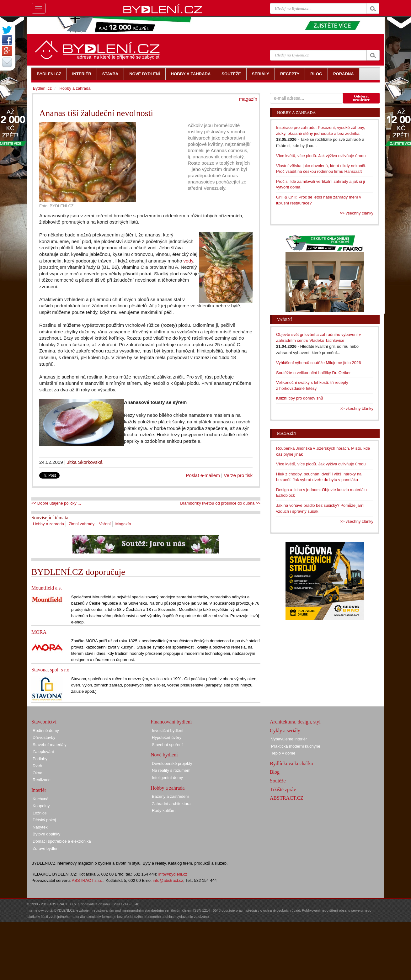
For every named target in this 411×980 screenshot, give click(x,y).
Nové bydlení (164, 755)
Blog (275, 772)
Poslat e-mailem (203, 475)
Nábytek (40, 827)
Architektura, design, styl (295, 722)
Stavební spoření (167, 745)
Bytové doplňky (46, 834)
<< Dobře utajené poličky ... (56, 503)
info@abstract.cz (168, 880)
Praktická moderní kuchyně (296, 746)
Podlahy (40, 759)
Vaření (105, 524)
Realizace (42, 780)
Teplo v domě (283, 753)
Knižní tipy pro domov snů (300, 398)
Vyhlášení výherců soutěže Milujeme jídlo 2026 (319, 363)
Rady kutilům (164, 810)
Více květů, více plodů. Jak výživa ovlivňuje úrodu (321, 156)
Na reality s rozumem (171, 770)
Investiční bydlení (168, 731)
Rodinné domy (46, 731)
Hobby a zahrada (48, 524)
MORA (39, 632)
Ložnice (40, 813)
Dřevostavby (44, 737)
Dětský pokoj (44, 820)
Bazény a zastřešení (170, 796)
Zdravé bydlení (46, 848)
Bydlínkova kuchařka (291, 763)
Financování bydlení (171, 722)
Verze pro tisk (238, 475)
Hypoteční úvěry (167, 737)
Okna (37, 773)
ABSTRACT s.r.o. (88, 880)
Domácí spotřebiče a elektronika (62, 841)
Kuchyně (41, 799)
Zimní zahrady (82, 524)
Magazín (123, 524)
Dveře (38, 766)
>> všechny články (357, 213)
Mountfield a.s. (47, 588)
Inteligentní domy (167, 778)
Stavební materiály (50, 745)
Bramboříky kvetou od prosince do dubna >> (220, 503)
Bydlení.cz (42, 88)
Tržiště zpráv (283, 789)
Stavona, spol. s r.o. (51, 670)
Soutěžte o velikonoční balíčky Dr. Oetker (313, 373)
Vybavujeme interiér (289, 739)
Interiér (39, 790)
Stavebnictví (44, 722)
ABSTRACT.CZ (287, 798)
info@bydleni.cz (173, 874)
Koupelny (41, 806)
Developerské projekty (172, 763)
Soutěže (278, 781)
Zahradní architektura (171, 804)
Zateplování (43, 752)
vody (188, 261)
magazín (248, 99)
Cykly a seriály (285, 731)
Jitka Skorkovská (85, 462)
